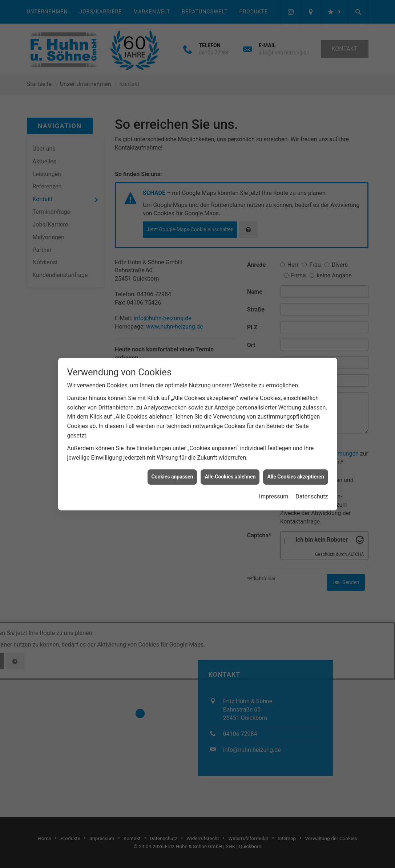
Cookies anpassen (172, 469)
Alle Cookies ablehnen (230, 469)
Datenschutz (312, 488)
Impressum (274, 488)
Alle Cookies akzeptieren (295, 469)
